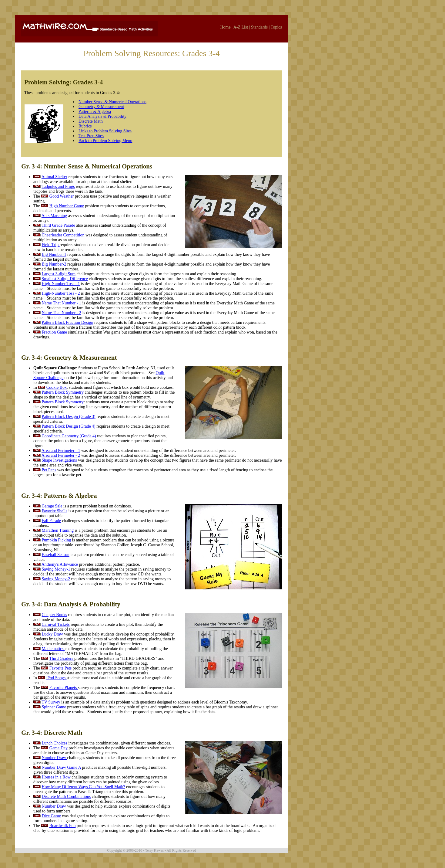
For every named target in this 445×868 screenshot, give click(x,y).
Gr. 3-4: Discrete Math (52, 733)
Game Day (59, 748)
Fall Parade (51, 521)
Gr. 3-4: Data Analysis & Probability (71, 604)
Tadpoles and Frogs (58, 186)
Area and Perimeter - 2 (61, 455)
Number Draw (55, 758)
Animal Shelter (54, 177)
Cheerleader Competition (63, 235)
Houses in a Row (56, 777)
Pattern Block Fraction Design (68, 322)
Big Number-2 (54, 264)
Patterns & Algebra (95, 112)
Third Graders (62, 658)
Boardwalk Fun (63, 826)
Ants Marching (54, 216)
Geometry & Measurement (101, 107)
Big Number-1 (54, 254)
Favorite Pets (61, 668)
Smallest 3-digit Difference (65, 279)
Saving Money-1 (56, 569)
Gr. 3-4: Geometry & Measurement (69, 358)
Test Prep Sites (91, 136)
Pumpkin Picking (57, 540)
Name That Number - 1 (62, 303)
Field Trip (51, 245)
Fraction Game (55, 332)
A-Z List (241, 27)
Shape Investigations (59, 460)
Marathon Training (58, 530)
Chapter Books (55, 615)
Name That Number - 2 (62, 313)
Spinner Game (54, 707)
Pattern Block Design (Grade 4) (69, 426)
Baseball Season (56, 555)
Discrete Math (91, 121)
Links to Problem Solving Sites (105, 131)
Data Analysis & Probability (102, 116)
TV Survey (51, 702)
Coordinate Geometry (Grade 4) (69, 436)
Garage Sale (52, 506)
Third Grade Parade (58, 225)
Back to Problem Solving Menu (105, 141)
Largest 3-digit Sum (59, 274)
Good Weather (62, 196)
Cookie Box (57, 387)
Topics (276, 27)
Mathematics (53, 649)
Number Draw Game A (62, 767)
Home (225, 27)
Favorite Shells (55, 511)
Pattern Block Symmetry (63, 392)
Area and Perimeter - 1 (61, 451)
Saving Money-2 (56, 579)
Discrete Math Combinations (66, 797)
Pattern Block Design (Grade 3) (69, 417)
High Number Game (67, 206)
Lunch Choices (55, 743)
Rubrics (85, 126)
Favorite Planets (64, 688)
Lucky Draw (52, 634)
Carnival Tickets (56, 624)
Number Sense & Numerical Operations (112, 102)
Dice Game (51, 816)
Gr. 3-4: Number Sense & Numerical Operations (87, 166)
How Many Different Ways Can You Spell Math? (84, 787)
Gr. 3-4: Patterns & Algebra (59, 496)
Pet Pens (49, 470)
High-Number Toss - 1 (61, 284)
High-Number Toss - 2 (61, 293)
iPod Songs (57, 678)
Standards (259, 27)
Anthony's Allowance (60, 564)
